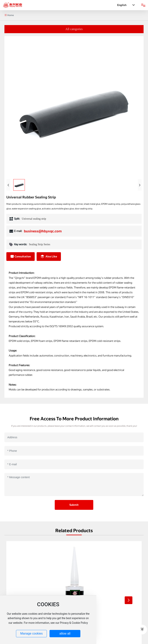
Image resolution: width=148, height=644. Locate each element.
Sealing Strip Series (40, 244)
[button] (129, 600)
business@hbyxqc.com (43, 231)
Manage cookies (32, 633)
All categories (74, 29)
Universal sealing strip (34, 219)
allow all (65, 633)
